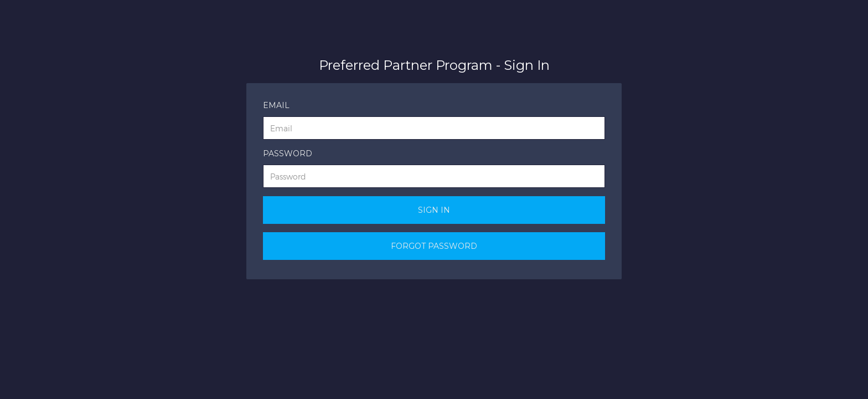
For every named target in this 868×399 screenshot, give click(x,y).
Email (276, 105)
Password (288, 154)
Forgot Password (434, 246)
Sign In (434, 210)
